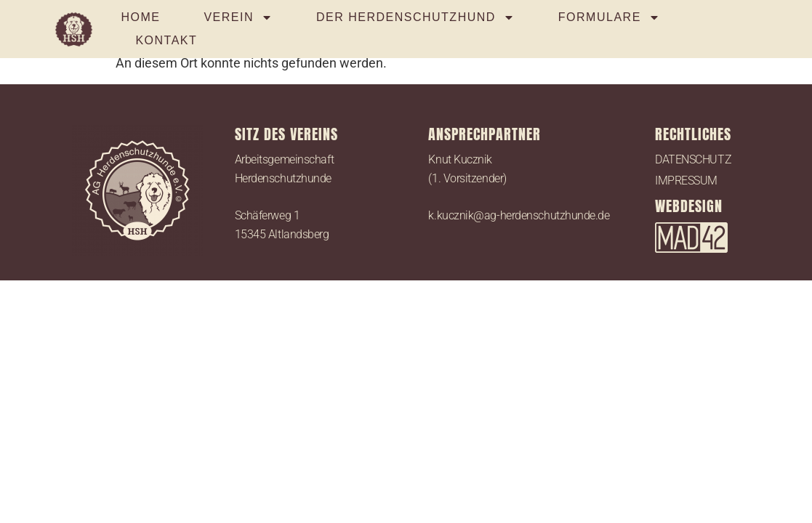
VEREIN (238, 17)
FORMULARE (609, 17)
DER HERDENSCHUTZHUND (415, 17)
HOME (140, 17)
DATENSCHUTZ (693, 159)
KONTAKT (166, 40)
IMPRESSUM (686, 181)
